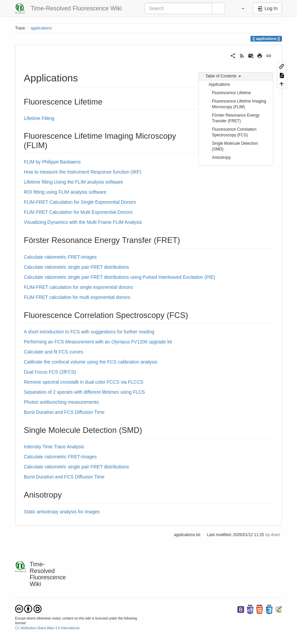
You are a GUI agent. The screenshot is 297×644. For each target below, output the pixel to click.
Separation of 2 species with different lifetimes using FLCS (84, 392)
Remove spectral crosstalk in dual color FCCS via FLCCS (84, 382)
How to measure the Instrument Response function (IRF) (83, 172)
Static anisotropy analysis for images (62, 512)
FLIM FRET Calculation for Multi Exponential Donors (78, 212)
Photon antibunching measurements (61, 402)
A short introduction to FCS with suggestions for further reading (89, 332)
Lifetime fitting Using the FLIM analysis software (73, 182)
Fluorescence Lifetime (231, 93)
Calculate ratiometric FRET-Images (60, 257)
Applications (219, 84)
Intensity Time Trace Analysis (54, 447)
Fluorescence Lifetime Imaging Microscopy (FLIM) (239, 104)
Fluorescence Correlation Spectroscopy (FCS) (234, 132)
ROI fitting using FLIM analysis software (65, 192)
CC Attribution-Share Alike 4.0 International (47, 628)
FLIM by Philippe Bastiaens (52, 162)
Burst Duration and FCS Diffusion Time (64, 412)
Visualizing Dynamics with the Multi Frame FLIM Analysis (83, 222)
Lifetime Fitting (39, 118)
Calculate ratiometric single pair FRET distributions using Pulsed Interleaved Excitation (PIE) (120, 277)
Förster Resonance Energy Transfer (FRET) (236, 118)
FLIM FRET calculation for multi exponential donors (77, 297)
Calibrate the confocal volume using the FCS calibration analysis (91, 362)
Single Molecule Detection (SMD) (235, 146)
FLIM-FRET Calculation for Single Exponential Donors (80, 202)
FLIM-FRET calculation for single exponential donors (78, 287)
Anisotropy (221, 157)
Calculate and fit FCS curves (53, 352)
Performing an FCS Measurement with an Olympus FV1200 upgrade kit (98, 342)
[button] (240, 8)
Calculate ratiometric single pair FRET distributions (76, 267)
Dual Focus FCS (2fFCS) (50, 372)
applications (41, 28)
